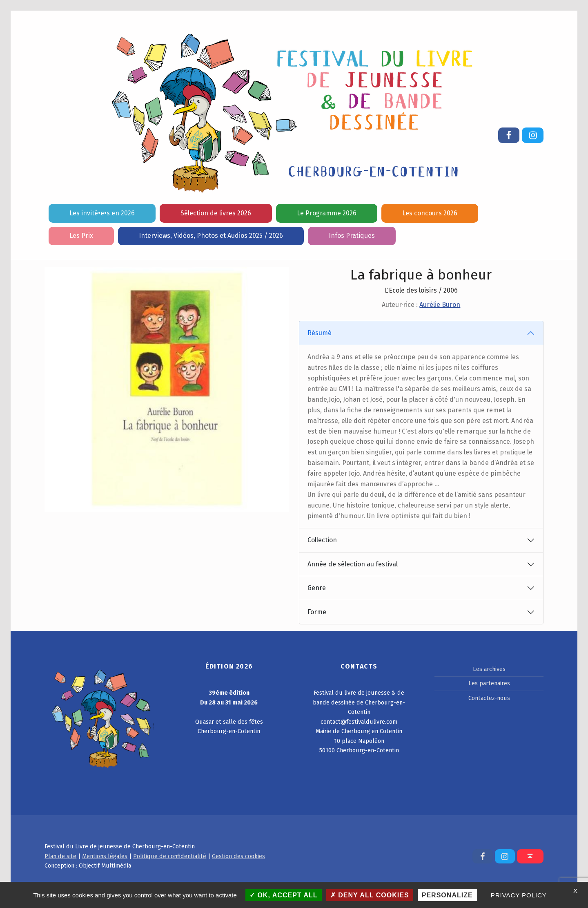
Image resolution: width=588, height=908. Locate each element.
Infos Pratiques (352, 236)
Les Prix (81, 236)
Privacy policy (519, 895)
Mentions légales (105, 856)
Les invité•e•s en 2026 (102, 213)
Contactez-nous (489, 698)
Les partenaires (489, 683)
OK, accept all (284, 895)
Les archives (489, 669)
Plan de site (60, 856)
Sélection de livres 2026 (216, 213)
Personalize (447, 895)
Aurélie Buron (440, 305)
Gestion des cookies (238, 856)
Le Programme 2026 (327, 213)
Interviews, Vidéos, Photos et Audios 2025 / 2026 (211, 236)
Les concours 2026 (430, 213)
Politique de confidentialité (170, 856)
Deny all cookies (370, 895)
